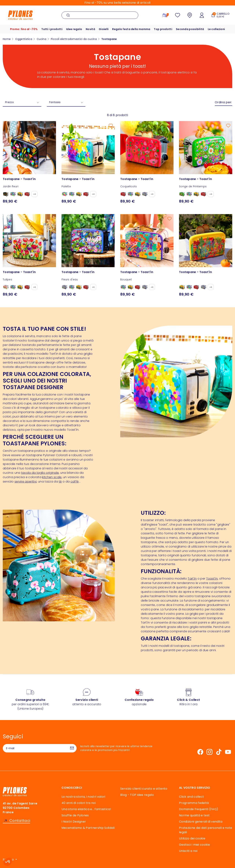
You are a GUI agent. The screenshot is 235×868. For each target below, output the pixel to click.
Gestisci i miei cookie (194, 845)
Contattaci (20, 821)
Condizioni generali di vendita (201, 822)
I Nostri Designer (74, 822)
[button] (8, 862)
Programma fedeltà (194, 803)
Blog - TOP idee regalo (137, 795)
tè (60, 482)
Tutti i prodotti (52, 29)
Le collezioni (217, 29)
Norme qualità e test (194, 815)
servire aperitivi (26, 482)
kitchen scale (52, 477)
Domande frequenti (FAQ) (199, 809)
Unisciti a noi (188, 851)
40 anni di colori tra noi (79, 803)
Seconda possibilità (190, 29)
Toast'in (212, 579)
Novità (90, 29)
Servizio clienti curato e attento (144, 789)
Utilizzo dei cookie (192, 838)
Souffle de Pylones (75, 815)
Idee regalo (74, 29)
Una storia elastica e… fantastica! (86, 809)
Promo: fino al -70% (24, 29)
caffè (75, 482)
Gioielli (104, 29)
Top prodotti (163, 29)
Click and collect (191, 797)
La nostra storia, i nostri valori (83, 797)
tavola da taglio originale (40, 473)
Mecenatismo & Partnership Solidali (88, 828)
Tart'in (192, 579)
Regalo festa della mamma (131, 29)
